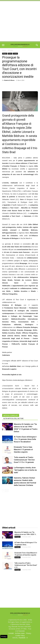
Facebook (22, 638)
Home (4, 50)
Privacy (28, 633)
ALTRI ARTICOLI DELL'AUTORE (13, 419)
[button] (37, 45)
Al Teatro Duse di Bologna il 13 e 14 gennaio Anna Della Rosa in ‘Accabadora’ (25, 439)
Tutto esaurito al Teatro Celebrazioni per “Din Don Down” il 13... (26, 565)
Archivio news (20, 633)
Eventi (10, 54)
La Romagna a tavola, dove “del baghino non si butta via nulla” (25, 470)
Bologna (10, 50)
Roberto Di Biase (9, 80)
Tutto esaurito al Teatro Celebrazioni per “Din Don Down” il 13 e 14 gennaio (24, 460)
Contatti (11, 633)
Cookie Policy (20, 635)
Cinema (15, 54)
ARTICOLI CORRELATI (11, 416)
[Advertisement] (20, 21)
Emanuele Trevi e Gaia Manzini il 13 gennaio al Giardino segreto (23, 449)
